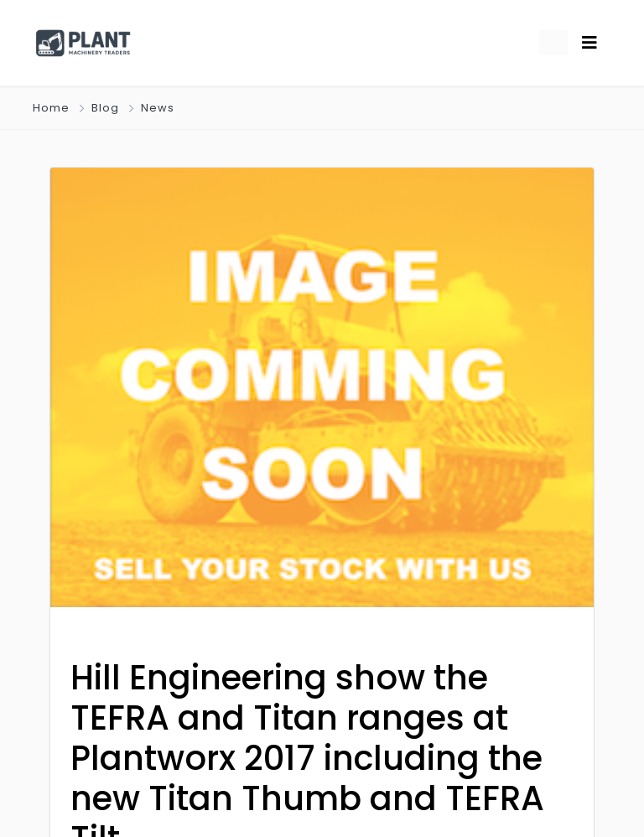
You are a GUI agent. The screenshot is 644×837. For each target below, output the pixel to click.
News (158, 108)
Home (51, 108)
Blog (105, 108)
